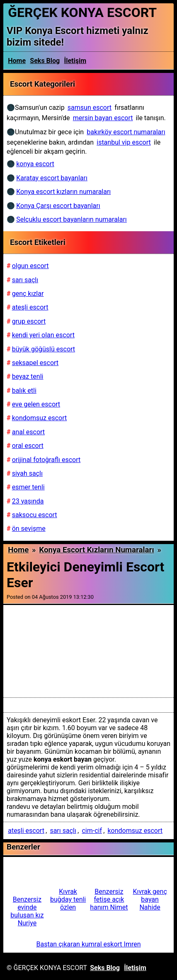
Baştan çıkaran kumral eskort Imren (88, 944)
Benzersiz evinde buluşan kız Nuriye (27, 911)
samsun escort (90, 108)
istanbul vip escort (124, 142)
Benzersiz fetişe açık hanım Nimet (109, 899)
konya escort (35, 164)
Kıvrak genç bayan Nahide (150, 899)
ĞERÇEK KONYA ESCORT (82, 12)
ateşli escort (26, 831)
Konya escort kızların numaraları (96, 550)
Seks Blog (45, 61)
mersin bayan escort (103, 118)
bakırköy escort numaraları (126, 132)
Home (17, 61)
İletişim (75, 61)
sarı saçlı (63, 831)
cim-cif (92, 831)
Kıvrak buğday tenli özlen (68, 899)
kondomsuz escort (135, 831)
